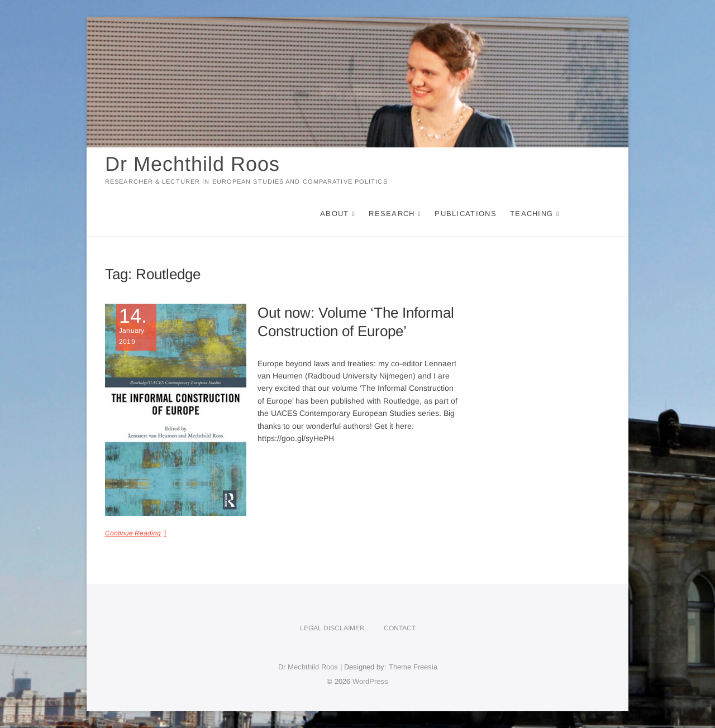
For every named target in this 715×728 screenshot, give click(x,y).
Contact (400, 628)
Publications (466, 214)
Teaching (532, 214)
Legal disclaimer (332, 628)
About (335, 214)
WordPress (370, 681)
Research (392, 214)
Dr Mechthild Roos (192, 164)
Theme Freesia (413, 667)
